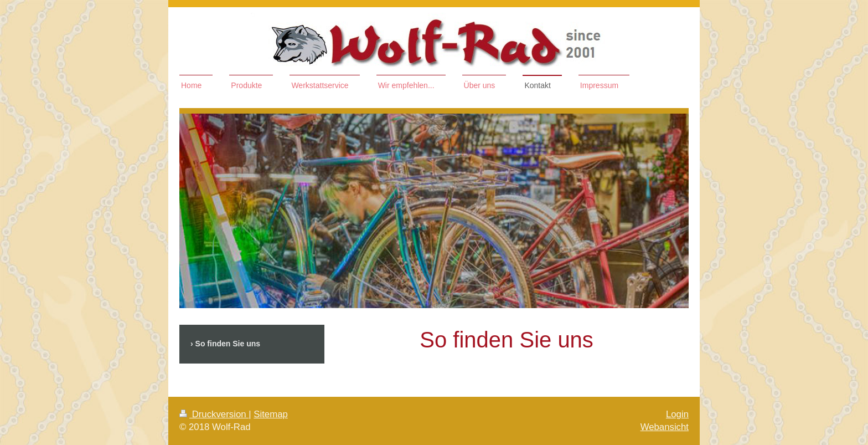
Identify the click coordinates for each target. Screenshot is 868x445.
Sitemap (271, 414)
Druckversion (214, 414)
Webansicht (665, 427)
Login (677, 414)
